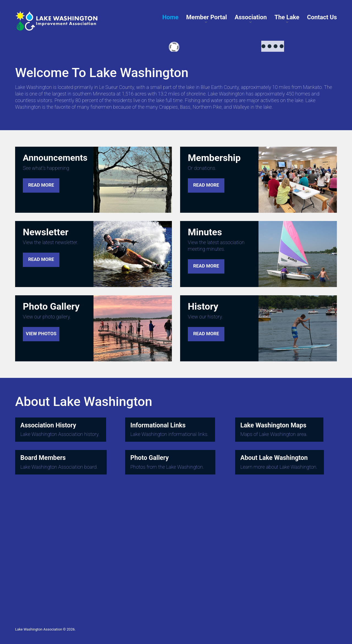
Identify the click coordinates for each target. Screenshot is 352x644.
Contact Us (322, 17)
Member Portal (207, 17)
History (203, 306)
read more (41, 185)
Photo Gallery (51, 306)
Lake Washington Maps (273, 425)
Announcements (55, 158)
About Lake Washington (274, 458)
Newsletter (46, 232)
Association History (48, 425)
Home (170, 17)
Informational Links (158, 425)
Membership (214, 158)
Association (251, 17)
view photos (41, 334)
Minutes (205, 232)
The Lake (287, 17)
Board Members (43, 458)
